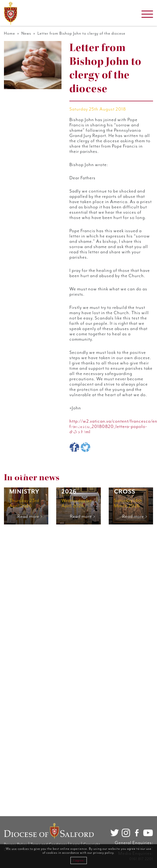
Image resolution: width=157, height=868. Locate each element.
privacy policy (103, 853)
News (26, 33)
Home (9, 33)
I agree (79, 860)
